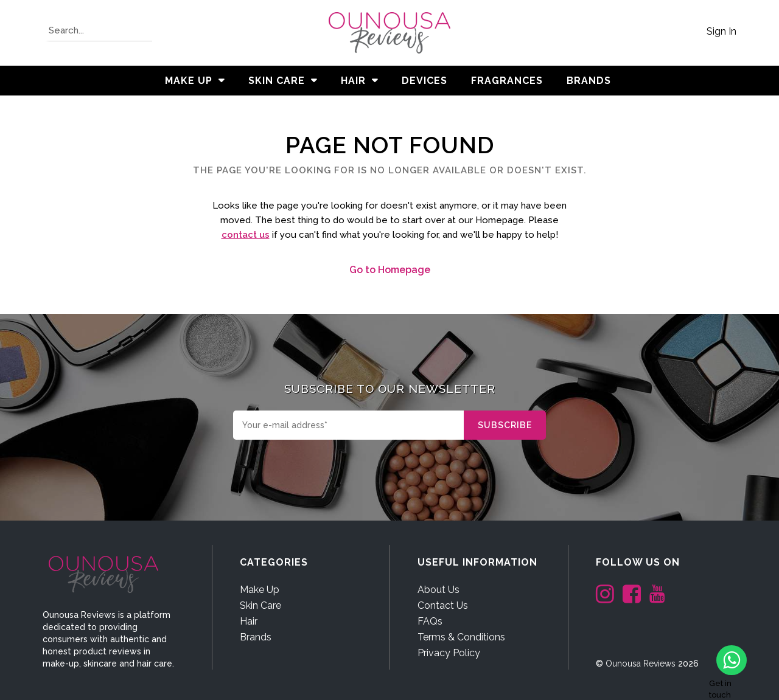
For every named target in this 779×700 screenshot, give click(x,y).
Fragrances (507, 81)
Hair (353, 81)
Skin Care (277, 81)
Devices (424, 81)
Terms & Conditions (461, 637)
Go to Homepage (390, 270)
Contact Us (443, 605)
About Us (438, 590)
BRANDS (589, 81)
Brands (256, 637)
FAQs (430, 621)
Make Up (189, 81)
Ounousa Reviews (641, 664)
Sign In (721, 31)
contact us (246, 235)
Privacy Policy (449, 653)
